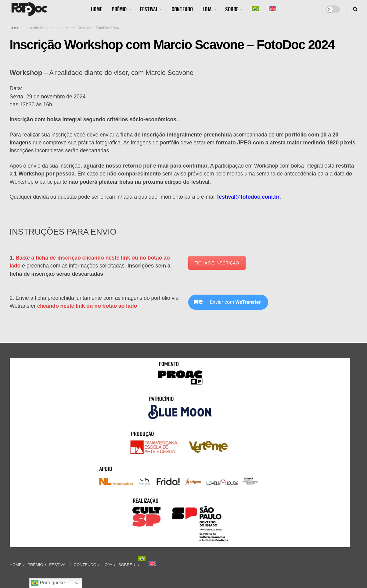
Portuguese (48, 583)
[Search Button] (355, 9)
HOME (96, 9)
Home (15, 28)
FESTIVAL (149, 9)
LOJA (207, 9)
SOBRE (232, 9)
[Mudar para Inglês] (152, 564)
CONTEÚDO (182, 9)
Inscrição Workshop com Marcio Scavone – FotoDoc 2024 (72, 28)
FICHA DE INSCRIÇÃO (217, 263)
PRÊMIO (119, 9)
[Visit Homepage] (29, 9)
